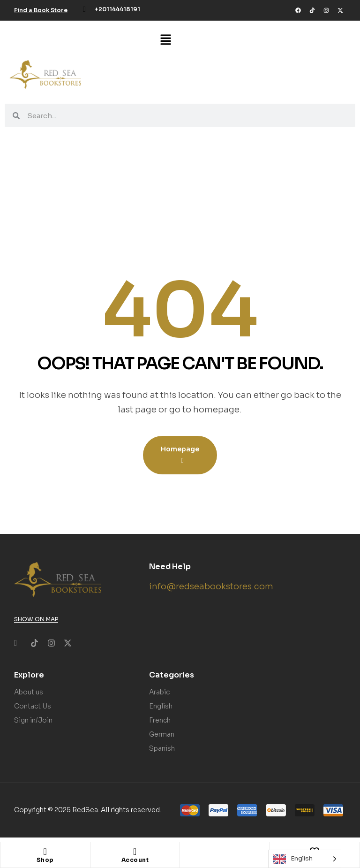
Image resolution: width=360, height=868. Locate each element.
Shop (45, 860)
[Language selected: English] (305, 859)
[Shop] (45, 852)
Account (135, 860)
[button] (166, 40)
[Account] (135, 852)
